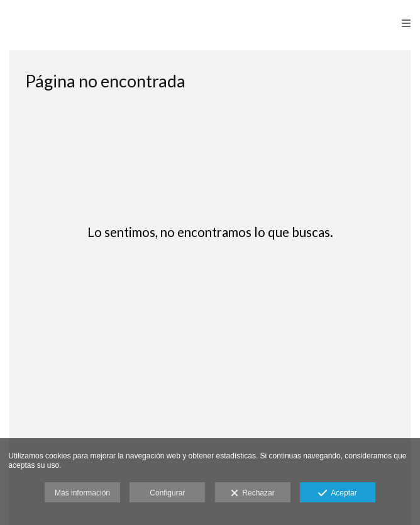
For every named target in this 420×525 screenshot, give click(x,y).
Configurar (167, 493)
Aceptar (337, 494)
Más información (82, 493)
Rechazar (253, 494)
